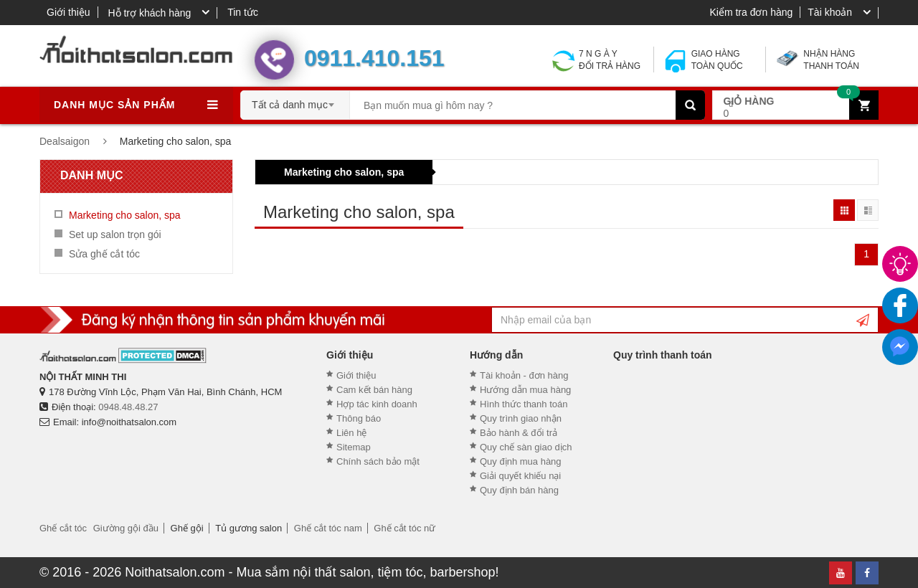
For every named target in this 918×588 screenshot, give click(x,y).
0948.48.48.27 (128, 407)
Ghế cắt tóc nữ (404, 528)
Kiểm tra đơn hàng (751, 12)
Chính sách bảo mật (378, 461)
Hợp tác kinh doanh (377, 404)
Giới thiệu (68, 12)
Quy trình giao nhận (521, 418)
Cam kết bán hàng (374, 390)
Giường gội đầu (126, 528)
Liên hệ (351, 433)
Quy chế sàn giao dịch (526, 447)
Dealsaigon (65, 141)
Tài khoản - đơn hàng (524, 375)
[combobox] (295, 100)
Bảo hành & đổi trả (519, 433)
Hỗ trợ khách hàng (149, 13)
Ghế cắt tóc (63, 528)
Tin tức (243, 12)
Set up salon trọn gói (115, 234)
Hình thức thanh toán (524, 404)
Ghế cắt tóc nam (328, 528)
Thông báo (359, 418)
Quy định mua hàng (521, 461)
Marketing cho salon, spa (344, 172)
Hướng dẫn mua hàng (525, 390)
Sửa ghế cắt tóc (104, 254)
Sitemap (354, 447)
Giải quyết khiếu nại (520, 476)
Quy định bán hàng (519, 490)
